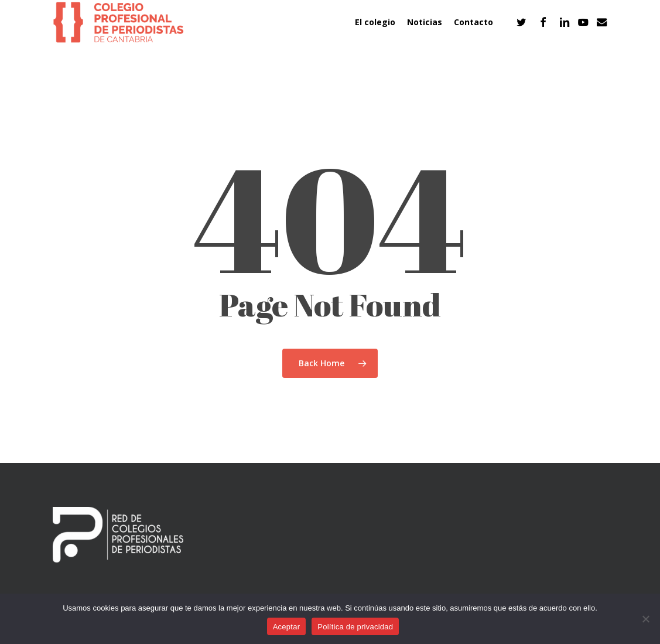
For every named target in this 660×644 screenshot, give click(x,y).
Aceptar (287, 627)
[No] (645, 619)
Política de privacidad (355, 627)
